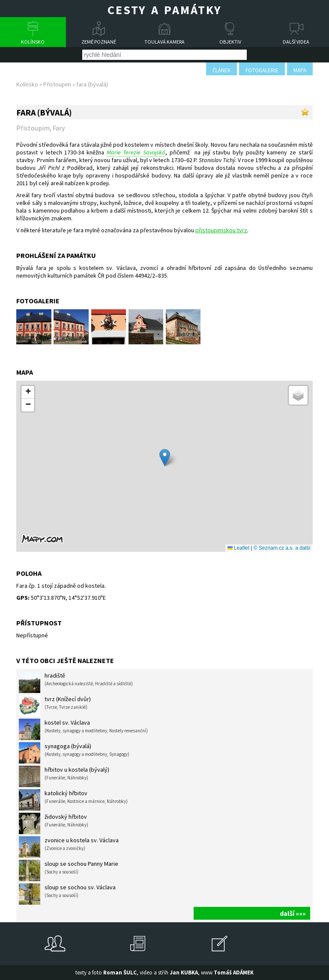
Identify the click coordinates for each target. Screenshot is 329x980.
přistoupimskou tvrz (221, 230)
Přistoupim (57, 84)
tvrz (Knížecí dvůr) (55, 706)
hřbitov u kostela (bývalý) (64, 776)
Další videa (296, 42)
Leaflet (238, 548)
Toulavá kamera (164, 42)
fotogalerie (262, 70)
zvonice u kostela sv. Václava (69, 847)
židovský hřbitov (54, 823)
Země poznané (99, 42)
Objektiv (230, 42)
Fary (59, 128)
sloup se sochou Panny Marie (69, 870)
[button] (165, 457)
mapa (300, 70)
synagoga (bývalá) (74, 753)
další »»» (293, 913)
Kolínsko (33, 42)
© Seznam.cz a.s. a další (282, 548)
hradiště (76, 682)
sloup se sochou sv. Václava (67, 894)
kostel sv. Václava (83, 729)
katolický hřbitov (73, 800)
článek (221, 70)
